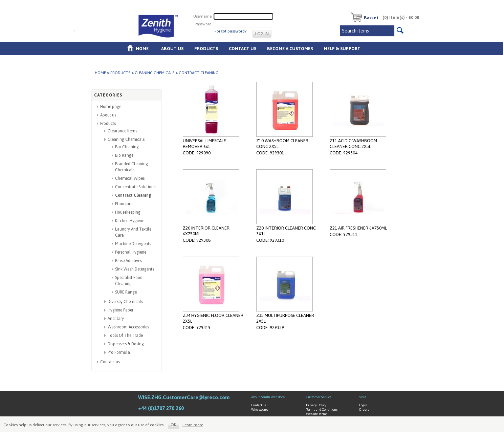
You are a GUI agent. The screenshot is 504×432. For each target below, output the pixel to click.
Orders (364, 409)
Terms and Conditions (322, 409)
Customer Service (319, 397)
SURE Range (126, 292)
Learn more (193, 425)
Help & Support (342, 49)
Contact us (110, 362)
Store (363, 397)
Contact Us (243, 49)
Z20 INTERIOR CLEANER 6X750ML (206, 231)
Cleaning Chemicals (155, 73)
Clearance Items (122, 131)
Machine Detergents (133, 244)
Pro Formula (119, 352)
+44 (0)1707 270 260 (161, 408)
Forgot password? (231, 31)
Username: (203, 16)
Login (363, 405)
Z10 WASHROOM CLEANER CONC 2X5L (282, 144)
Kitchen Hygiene (130, 221)
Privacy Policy (316, 405)
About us (172, 49)
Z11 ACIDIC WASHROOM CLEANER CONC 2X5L (353, 144)
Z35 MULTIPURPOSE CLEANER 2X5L (285, 318)
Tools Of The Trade (125, 336)
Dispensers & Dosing (126, 344)
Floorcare (124, 204)
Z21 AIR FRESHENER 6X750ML (358, 228)
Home (142, 49)
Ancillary (116, 319)
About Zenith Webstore (268, 397)
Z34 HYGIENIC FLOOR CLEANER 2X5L (213, 318)
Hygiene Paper (120, 310)
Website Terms (317, 414)
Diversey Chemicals (125, 302)
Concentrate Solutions (135, 187)
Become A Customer (290, 49)
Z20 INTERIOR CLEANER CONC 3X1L (286, 231)
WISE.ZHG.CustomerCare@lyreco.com (184, 397)
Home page (111, 107)
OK (173, 425)
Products (206, 49)
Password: (204, 24)
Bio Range (124, 155)
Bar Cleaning (127, 147)
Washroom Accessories (128, 327)
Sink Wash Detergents (135, 269)
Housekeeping (128, 212)
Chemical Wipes (130, 178)
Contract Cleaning (133, 195)
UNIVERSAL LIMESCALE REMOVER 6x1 (204, 144)
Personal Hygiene (131, 252)
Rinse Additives (128, 261)
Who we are (260, 409)
